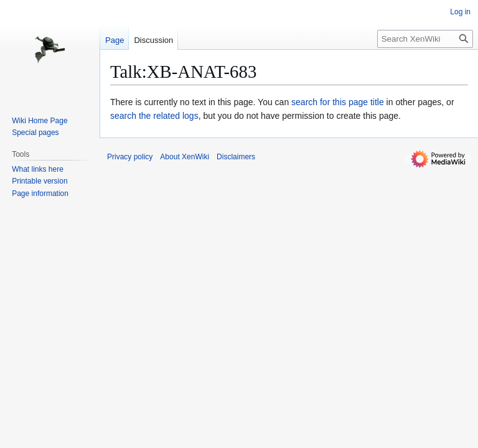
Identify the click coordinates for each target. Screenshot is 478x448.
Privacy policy (130, 157)
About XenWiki (185, 157)
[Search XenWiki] (425, 39)
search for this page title (338, 102)
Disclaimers (236, 157)
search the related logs (154, 116)
